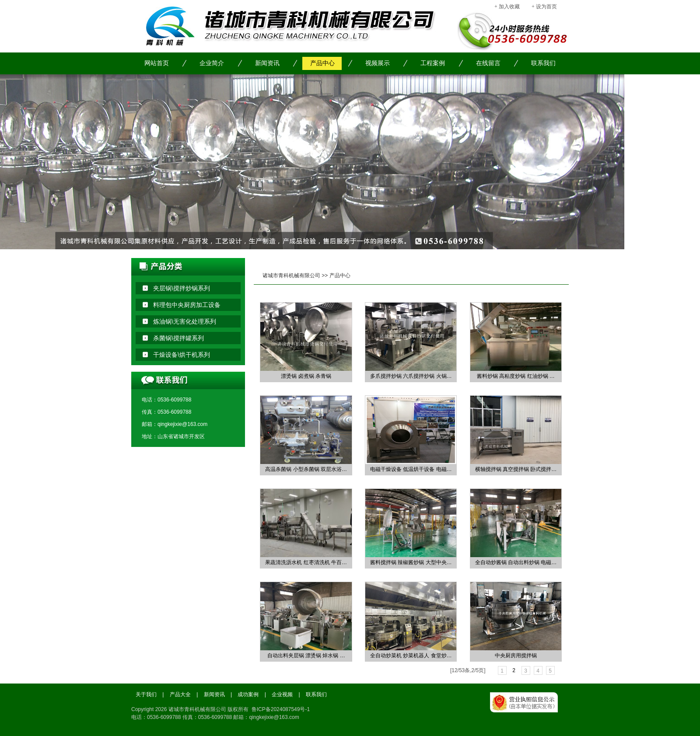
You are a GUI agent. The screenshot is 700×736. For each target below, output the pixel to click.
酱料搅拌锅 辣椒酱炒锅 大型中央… (411, 562)
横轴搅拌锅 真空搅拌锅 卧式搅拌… (516, 469)
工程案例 (433, 63)
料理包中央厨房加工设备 (187, 305)
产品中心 (322, 63)
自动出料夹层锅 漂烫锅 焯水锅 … (306, 656)
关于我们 (146, 694)
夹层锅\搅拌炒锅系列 (182, 288)
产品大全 (180, 694)
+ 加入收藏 (507, 7)
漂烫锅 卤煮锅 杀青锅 (306, 376)
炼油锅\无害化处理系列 (185, 321)
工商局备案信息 (529, 712)
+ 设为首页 (544, 7)
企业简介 (212, 63)
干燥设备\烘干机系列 (182, 355)
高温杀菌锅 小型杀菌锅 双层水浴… (306, 469)
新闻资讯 (267, 63)
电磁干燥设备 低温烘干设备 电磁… (411, 469)
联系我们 (543, 63)
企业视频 (282, 694)
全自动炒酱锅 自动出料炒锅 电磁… (516, 562)
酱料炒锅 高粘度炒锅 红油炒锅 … (516, 376)
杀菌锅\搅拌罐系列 (178, 338)
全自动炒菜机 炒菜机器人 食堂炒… (411, 656)
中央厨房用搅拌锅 (516, 656)
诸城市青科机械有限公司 (291, 276)
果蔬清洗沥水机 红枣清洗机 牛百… (306, 562)
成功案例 (248, 694)
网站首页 (157, 63)
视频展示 (378, 63)
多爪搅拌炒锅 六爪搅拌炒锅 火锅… (411, 376)
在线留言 (488, 63)
